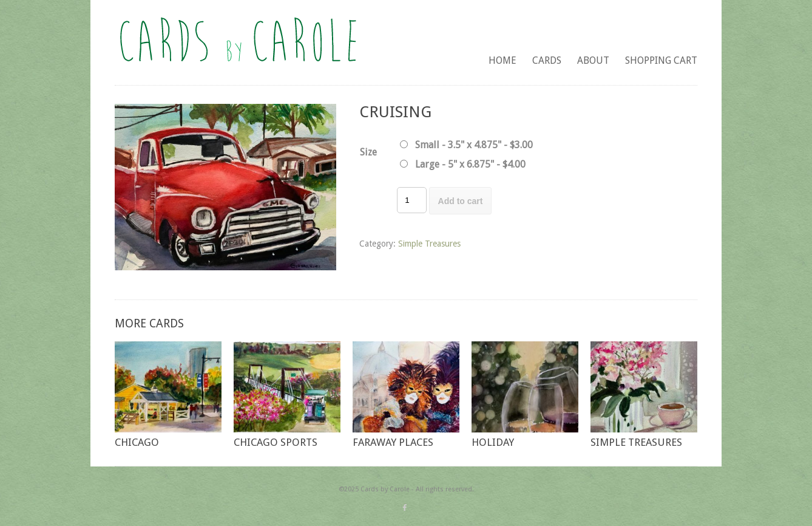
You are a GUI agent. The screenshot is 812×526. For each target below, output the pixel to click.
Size (368, 152)
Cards (547, 60)
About (593, 60)
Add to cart (461, 201)
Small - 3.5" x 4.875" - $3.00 (474, 145)
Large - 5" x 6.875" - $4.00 (470, 164)
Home (502, 60)
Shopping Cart (661, 60)
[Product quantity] (411, 200)
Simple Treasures (429, 244)
